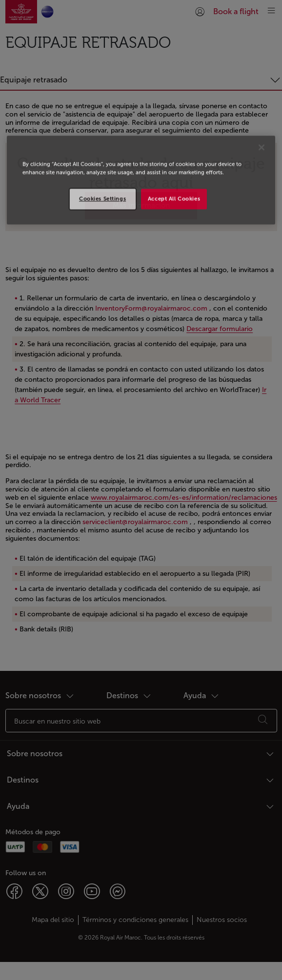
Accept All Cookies (174, 198)
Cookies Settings (102, 198)
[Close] (262, 147)
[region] (141, 180)
